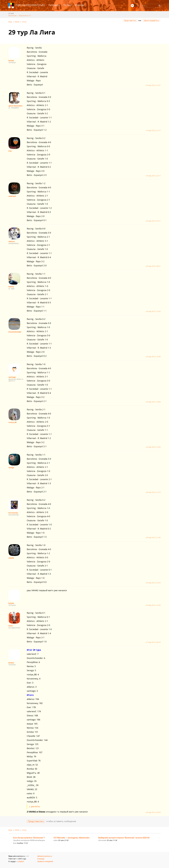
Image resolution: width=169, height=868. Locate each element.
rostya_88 (12, 422)
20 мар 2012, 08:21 (153, 266)
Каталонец (13, 513)
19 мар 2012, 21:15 (153, 131)
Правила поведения (45, 861)
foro (19, 5)
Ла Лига (67, 5)
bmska (11, 61)
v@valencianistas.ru (45, 856)
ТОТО (17, 22)
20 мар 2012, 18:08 (153, 402)
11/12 (24, 22)
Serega (11, 468)
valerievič (12, 196)
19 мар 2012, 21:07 (153, 85)
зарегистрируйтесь (151, 20)
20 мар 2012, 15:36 (153, 311)
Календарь (54, 5)
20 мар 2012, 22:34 (153, 583)
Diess (11, 626)
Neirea (11, 287)
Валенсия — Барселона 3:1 (20, 16)
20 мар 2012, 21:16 (153, 492)
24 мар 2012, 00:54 (153, 812)
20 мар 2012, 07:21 (153, 221)
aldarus (12, 241)
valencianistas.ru (34, 5)
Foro (10, 22)
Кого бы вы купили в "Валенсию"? (29, 838)
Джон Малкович (15, 106)
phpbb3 (21, 861)
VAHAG (11, 558)
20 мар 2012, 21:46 (153, 538)
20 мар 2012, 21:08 (153, 447)
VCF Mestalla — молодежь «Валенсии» (72, 838)
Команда (80, 5)
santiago (12, 377)
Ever (10, 151)
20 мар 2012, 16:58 (153, 357)
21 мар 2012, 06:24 (153, 642)
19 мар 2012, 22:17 (153, 176)
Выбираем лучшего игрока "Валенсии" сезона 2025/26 (124, 838)
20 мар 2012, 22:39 (153, 605)
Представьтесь (130, 20)
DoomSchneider (15, 332)
